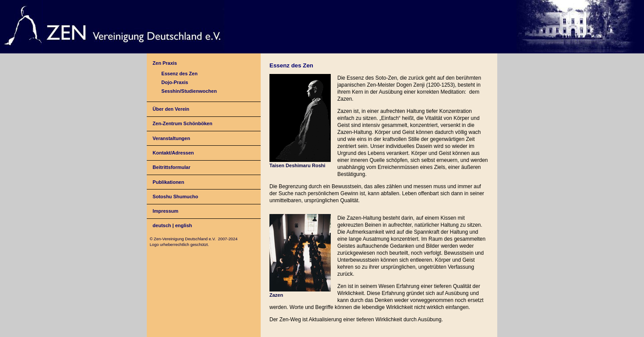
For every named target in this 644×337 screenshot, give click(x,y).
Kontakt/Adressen (173, 153)
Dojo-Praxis (175, 82)
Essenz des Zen (179, 74)
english (184, 225)
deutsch (162, 225)
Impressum (165, 211)
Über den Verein (171, 109)
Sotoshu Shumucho (175, 197)
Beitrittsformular (171, 167)
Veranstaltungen (171, 138)
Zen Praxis (165, 63)
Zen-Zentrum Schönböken (182, 123)
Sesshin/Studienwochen (189, 91)
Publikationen (168, 182)
